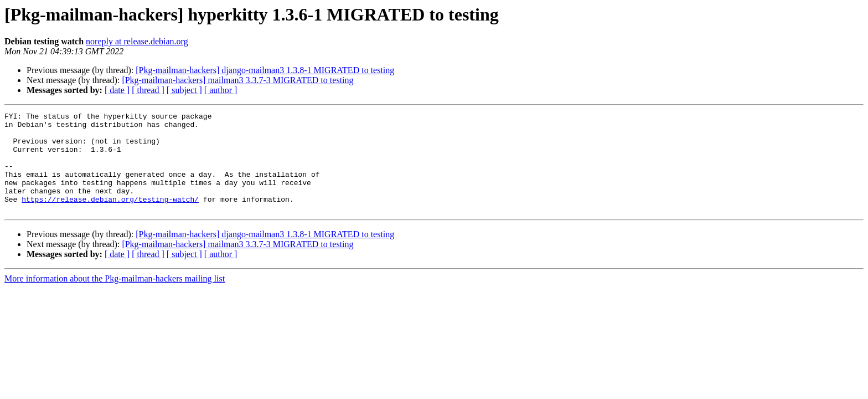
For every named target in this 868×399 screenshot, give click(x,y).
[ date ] (117, 90)
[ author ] (221, 90)
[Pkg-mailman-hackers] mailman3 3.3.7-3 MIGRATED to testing (237, 80)
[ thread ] (148, 90)
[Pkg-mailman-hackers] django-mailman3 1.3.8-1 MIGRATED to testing (265, 70)
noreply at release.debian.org (137, 41)
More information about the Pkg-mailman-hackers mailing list (115, 298)
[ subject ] (184, 90)
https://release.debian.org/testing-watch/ (110, 217)
